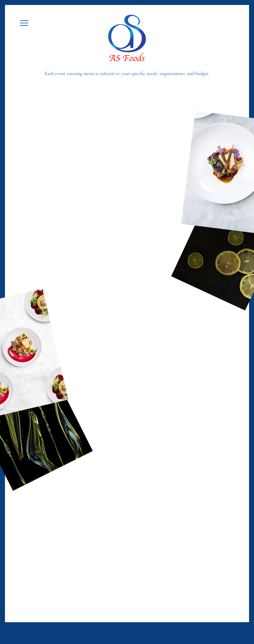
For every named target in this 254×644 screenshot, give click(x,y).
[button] (24, 23)
